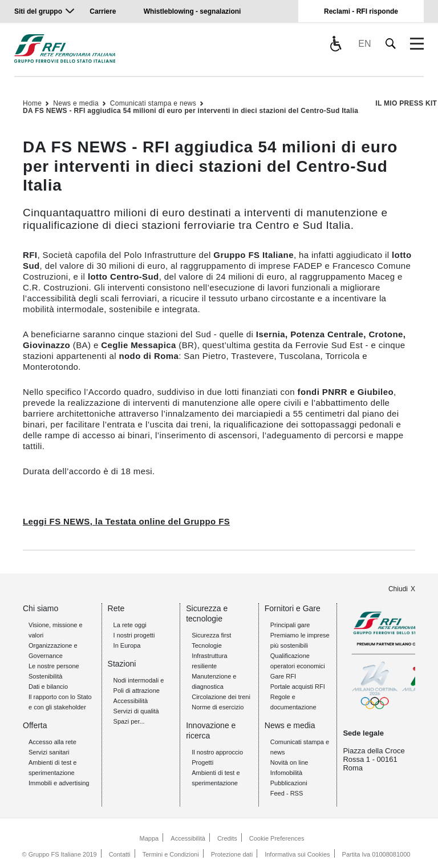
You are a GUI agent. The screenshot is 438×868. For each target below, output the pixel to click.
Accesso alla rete (52, 742)
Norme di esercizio (218, 707)
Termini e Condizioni (171, 854)
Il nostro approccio (217, 752)
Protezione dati (232, 854)
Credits (227, 838)
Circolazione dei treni (221, 697)
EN (364, 44)
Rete (116, 608)
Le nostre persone (54, 666)
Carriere (103, 11)
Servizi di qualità (136, 711)
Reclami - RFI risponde (361, 11)
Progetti (202, 762)
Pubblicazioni (289, 783)
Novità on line (289, 762)
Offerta (35, 725)
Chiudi (398, 589)
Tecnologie (207, 645)
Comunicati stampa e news (153, 103)
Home (32, 103)
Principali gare (290, 625)
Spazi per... (129, 721)
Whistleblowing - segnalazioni (192, 11)
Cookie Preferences (277, 838)
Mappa (149, 838)
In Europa (127, 645)
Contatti (120, 854)
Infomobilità (286, 773)
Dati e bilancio (48, 687)
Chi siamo (40, 608)
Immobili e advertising (59, 783)
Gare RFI (283, 676)
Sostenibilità (45, 676)
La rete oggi (130, 625)
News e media (76, 103)
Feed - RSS (287, 793)
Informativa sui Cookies (297, 854)
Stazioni (122, 664)
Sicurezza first (211, 635)
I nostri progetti (134, 635)
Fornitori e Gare (293, 608)
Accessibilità (131, 701)
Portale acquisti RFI (298, 687)
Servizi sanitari (49, 752)
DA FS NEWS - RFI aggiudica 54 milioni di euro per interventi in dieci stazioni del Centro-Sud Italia (190, 111)
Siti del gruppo (38, 11)
